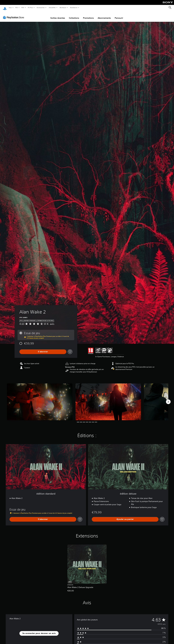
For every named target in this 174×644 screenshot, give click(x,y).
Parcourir (119, 15)
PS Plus (30, 7)
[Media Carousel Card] (40, 399)
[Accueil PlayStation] (5, 8)
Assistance (74, 7)
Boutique (63, 7)
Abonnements (104, 15)
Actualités (52, 7)
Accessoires (41, 7)
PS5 (17, 7)
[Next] (168, 399)
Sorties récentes (58, 15)
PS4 (23, 7)
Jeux (10, 7)
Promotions (88, 15)
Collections (74, 15)
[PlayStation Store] (14, 15)
